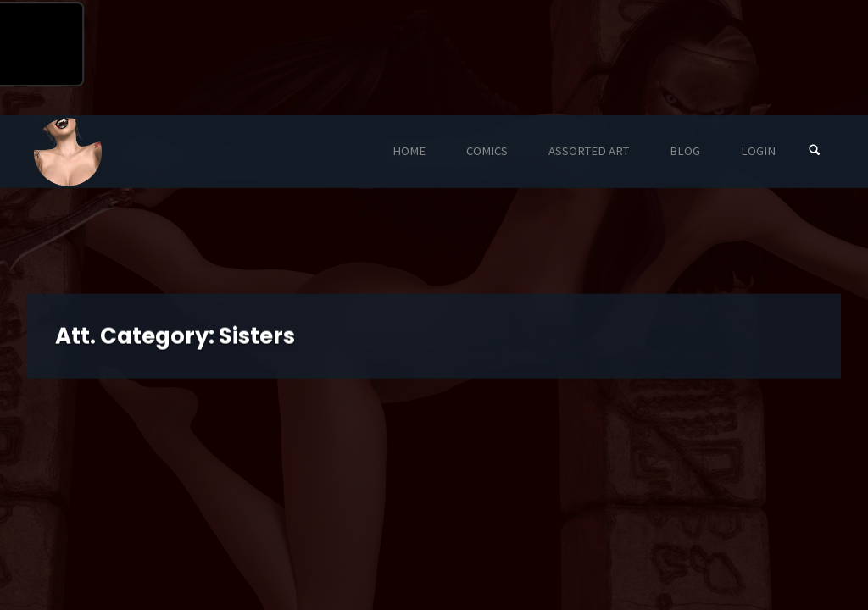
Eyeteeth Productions (68, 152)
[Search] (815, 151)
